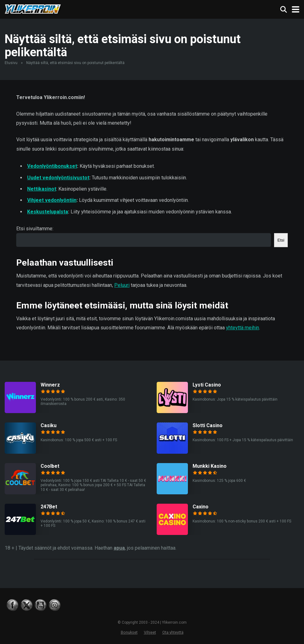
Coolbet (50, 466)
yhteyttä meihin (243, 328)
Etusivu (11, 63)
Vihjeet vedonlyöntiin (52, 200)
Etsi (281, 240)
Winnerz (50, 385)
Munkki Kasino (210, 466)
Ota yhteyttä (173, 632)
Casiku (49, 425)
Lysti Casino (207, 385)
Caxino (201, 507)
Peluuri (122, 285)
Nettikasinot (42, 189)
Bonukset (129, 632)
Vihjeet (150, 632)
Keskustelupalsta (48, 212)
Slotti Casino (208, 425)
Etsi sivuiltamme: (35, 229)
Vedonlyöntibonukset (52, 166)
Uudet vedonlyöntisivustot (58, 178)
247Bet (49, 507)
